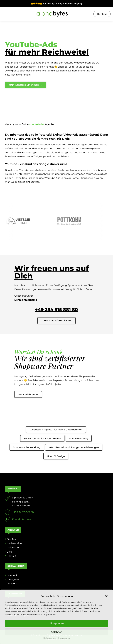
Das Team (13, 539)
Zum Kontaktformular (56, 321)
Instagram (13, 579)
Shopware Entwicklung (27, 447)
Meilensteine (14, 543)
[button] (106, 596)
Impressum (64, 638)
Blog (10, 552)
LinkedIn (12, 584)
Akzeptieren (57, 623)
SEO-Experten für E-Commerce (42, 438)
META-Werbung (79, 438)
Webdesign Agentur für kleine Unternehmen (56, 430)
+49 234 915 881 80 (56, 310)
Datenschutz (50, 638)
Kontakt (102, 14)
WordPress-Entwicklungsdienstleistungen (74, 447)
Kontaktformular (22, 519)
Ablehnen (57, 632)
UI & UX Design (56, 456)
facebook (12, 575)
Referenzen (14, 548)
